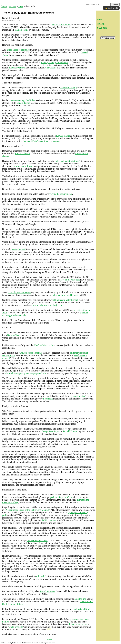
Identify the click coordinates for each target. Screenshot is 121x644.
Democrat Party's (31, 141)
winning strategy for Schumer (55, 62)
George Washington (51, 431)
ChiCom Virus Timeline (31, 353)
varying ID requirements (61, 194)
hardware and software (22, 166)
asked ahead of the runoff (18, 50)
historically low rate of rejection (48, 305)
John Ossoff (50, 68)
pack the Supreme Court (61, 497)
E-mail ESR (102, 28)
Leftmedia (48, 399)
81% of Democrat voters (19, 292)
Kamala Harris (22, 30)
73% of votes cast (70, 280)
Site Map (100, 24)
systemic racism (78, 396)
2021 (21, 6)
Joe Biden (30, 100)
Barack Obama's (48, 591)
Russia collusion (23, 153)
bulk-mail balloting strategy (68, 161)
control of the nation (61, 25)
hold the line (80, 599)
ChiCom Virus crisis (43, 345)
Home (49, 639)
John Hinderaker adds (37, 541)
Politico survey (49, 520)
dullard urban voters (78, 624)
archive (13, 6)
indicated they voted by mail (65, 295)
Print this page (108, 38)
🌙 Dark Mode (111, 8)
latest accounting (17, 100)
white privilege (16, 627)
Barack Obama (14, 335)
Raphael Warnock (17, 68)
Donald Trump (23, 103)
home (4, 6)
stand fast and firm (81, 609)
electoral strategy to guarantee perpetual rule (26, 373)
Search (115, 4)
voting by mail (19, 249)
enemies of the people (49, 141)
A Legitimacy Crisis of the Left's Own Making (27, 510)
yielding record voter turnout (65, 300)
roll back (40, 576)
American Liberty (68, 88)
